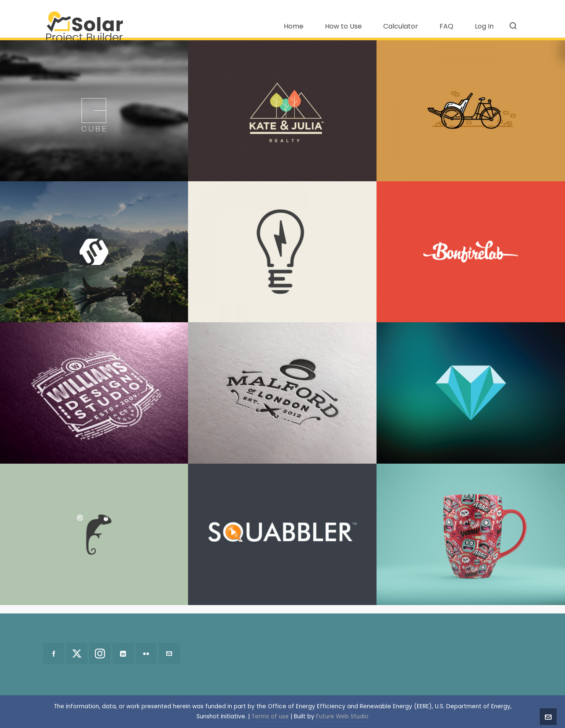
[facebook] (54, 653)
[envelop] (169, 653)
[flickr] (146, 653)
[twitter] (77, 653)
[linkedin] (123, 653)
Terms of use (270, 716)
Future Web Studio (342, 716)
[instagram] (100, 653)
